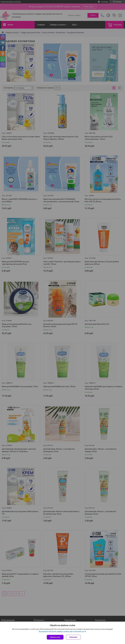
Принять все (55, 637)
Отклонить (73, 637)
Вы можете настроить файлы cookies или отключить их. (62, 632)
